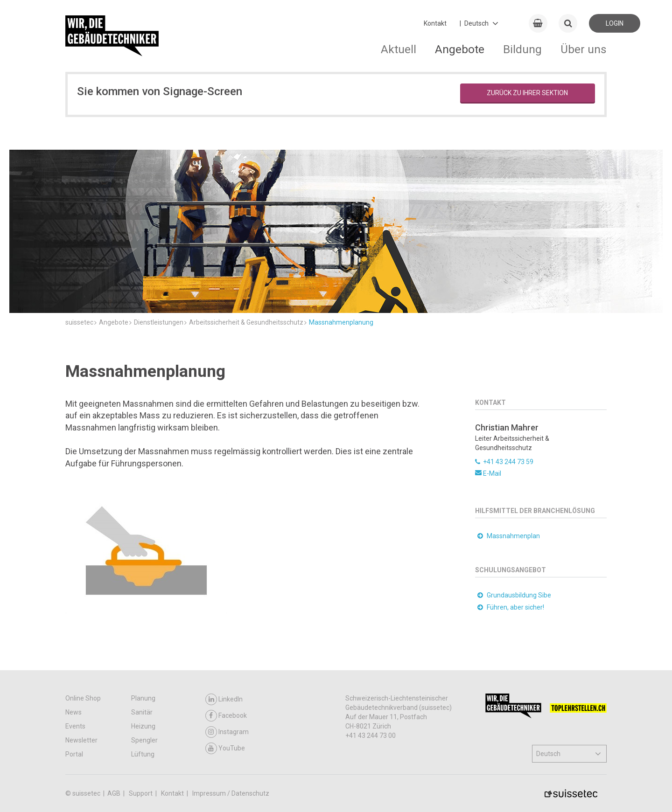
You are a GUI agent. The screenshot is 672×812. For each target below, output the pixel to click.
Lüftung (143, 754)
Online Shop (83, 698)
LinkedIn (224, 699)
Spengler (144, 740)
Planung (143, 698)
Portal (74, 754)
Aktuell (399, 49)
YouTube (225, 748)
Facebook (226, 716)
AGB (115, 793)
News (73, 712)
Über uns (584, 49)
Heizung (143, 726)
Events (75, 726)
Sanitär (142, 712)
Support (141, 793)
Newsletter (81, 740)
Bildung (522, 49)
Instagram (227, 732)
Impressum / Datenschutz (231, 793)
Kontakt (435, 23)
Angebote (460, 49)
